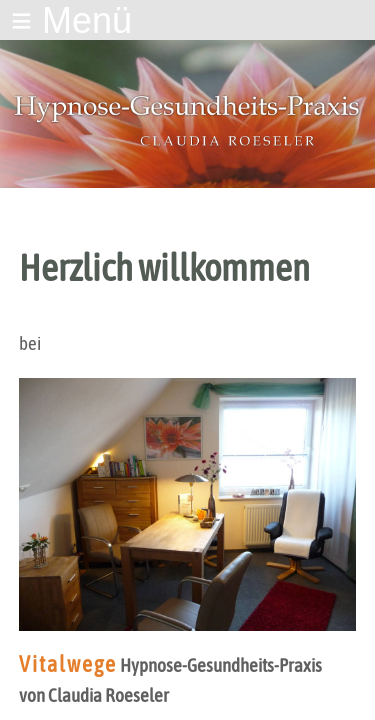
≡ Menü (71, 20)
